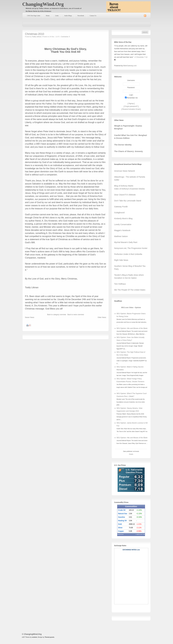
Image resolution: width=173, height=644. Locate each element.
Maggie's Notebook (122, 230)
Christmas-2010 (35, 34)
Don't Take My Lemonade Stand (128, 201)
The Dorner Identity (123, 145)
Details (131, 454)
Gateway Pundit (121, 207)
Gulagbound (119, 213)
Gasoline (122, 517)
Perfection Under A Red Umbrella (128, 254)
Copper (121, 531)
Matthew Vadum (121, 236)
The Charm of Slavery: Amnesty (129, 151)
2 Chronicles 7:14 (141, 57)
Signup (131, 104)
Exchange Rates (130, 550)
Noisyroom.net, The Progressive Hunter (131, 248)
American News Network (125, 171)
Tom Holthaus (120, 284)
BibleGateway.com (130, 66)
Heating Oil (122, 521)
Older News (102, 317)
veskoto (34, 637)
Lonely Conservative (123, 224)
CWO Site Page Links (34, 16)
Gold (120, 524)
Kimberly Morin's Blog (123, 218)
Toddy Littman (37, 37)
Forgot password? (131, 106)
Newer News (30, 317)
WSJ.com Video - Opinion (131, 308)
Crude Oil (122, 510)
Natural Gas (123, 514)
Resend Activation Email (131, 109)
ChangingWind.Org (43, 4)
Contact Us (93, 16)
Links (57, 16)
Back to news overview (76, 315)
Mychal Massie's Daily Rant (126, 242)
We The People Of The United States (130, 290)
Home (48, 16)
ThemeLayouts (49, 637)
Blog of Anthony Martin (124, 186)
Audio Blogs (68, 16)
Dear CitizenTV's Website (125, 195)
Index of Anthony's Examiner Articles (129, 189)
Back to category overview (57, 315)
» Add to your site (140, 534)
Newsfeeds (81, 16)
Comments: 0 (65, 37)
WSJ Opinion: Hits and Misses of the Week (132, 328)
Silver (120, 528)
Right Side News (121, 260)
